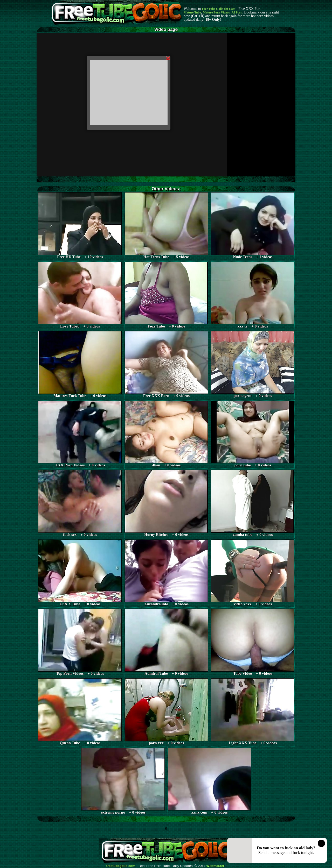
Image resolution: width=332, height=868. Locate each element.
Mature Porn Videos (216, 12)
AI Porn (237, 12)
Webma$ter (216, 866)
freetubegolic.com (121, 866)
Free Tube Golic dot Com (219, 9)
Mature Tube (192, 12)
